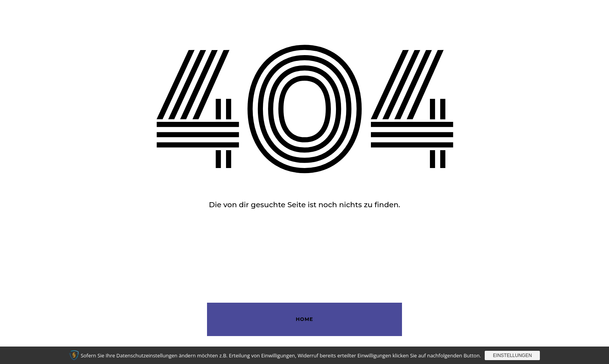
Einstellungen (512, 355)
